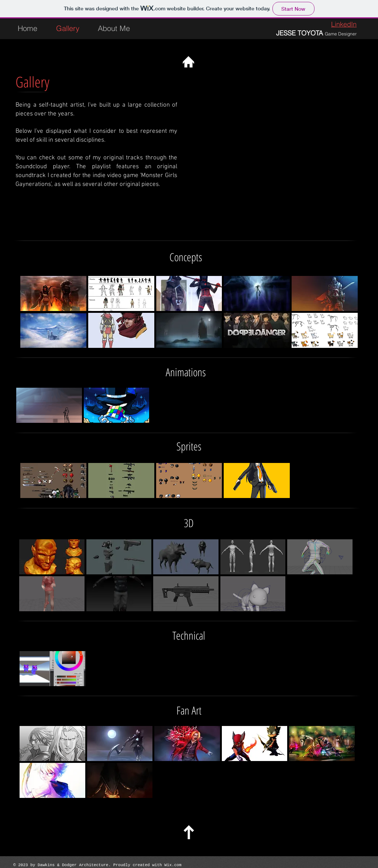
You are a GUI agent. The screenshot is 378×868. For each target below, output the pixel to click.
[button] (53, 293)
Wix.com (173, 865)
